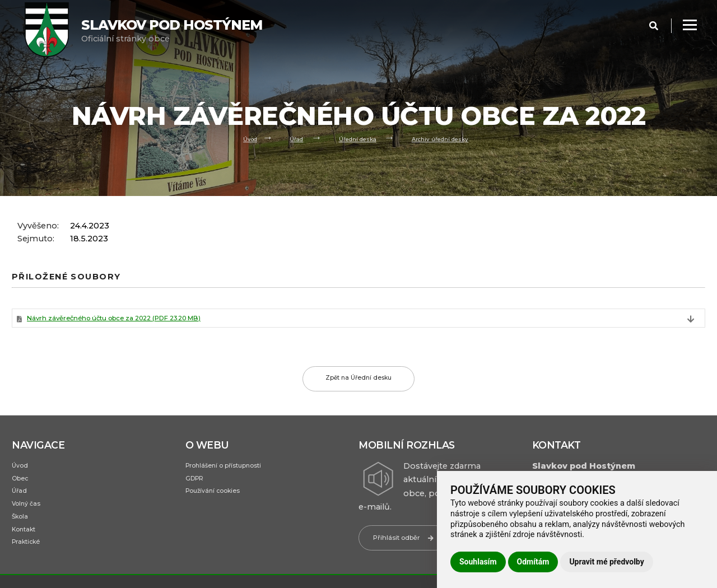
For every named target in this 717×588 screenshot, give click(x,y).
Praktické (30, 562)
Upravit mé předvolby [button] (606, 562)
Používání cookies (220, 501)
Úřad (286, 138)
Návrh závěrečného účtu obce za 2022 (141, 320)
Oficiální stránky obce (172, 31)
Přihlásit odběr (411, 542)
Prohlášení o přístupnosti (234, 471)
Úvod (235, 138)
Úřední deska (354, 138)
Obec (22, 486)
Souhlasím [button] (478, 562)
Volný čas (30, 516)
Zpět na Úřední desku (359, 383)
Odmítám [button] (533, 562)
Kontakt (27, 547)
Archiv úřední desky (450, 138)
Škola (22, 531)
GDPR (197, 486)
